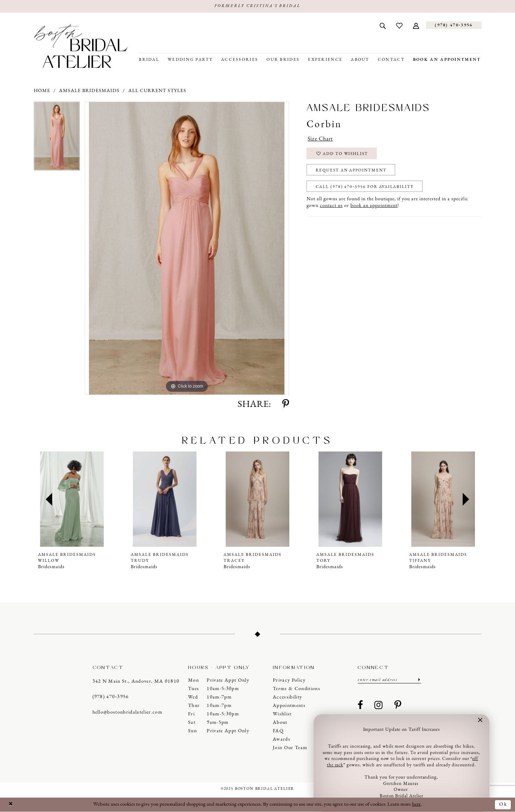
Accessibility (287, 697)
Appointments (289, 706)
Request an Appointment (353, 171)
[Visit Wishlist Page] (399, 25)
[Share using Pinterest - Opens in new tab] (286, 405)
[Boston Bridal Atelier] (81, 46)
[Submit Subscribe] (419, 680)
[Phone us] (454, 25)
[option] (57, 139)
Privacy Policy (289, 680)
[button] (416, 25)
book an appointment (374, 207)
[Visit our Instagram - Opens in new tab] (379, 706)
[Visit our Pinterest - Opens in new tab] (398, 706)
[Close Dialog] (11, 805)
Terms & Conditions (297, 689)
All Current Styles (157, 91)
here (416, 804)
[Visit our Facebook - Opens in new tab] (360, 706)
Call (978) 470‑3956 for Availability (366, 188)
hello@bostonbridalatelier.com (128, 713)
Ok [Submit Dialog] (503, 804)
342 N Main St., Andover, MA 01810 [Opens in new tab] (136, 682)
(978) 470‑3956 (111, 697)
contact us (331, 207)
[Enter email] (389, 680)
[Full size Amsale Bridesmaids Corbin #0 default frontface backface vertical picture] (187, 249)
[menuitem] (383, 25)
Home (42, 91)
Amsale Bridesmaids (89, 91)
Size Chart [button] (320, 139)
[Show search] (383, 25)
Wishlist (282, 714)
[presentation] (72, 499)
